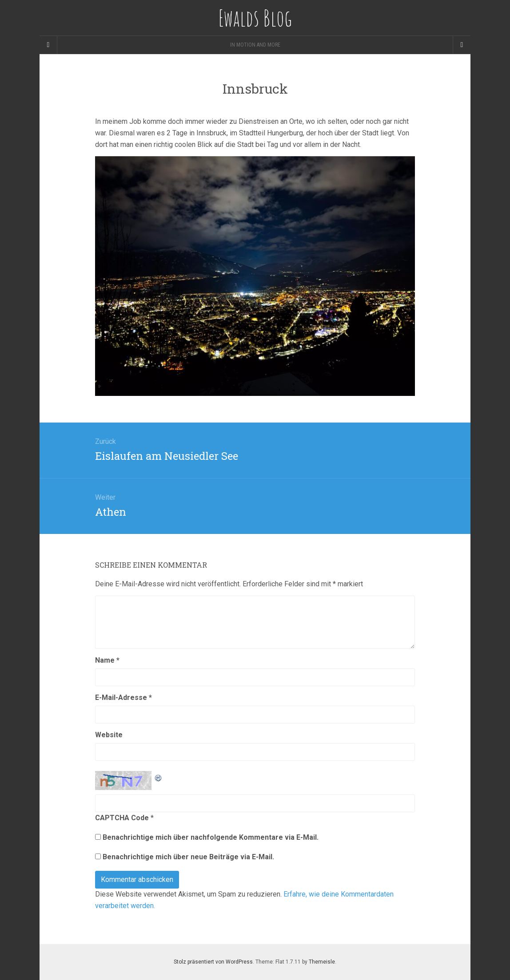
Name (107, 660)
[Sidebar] (48, 45)
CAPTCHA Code (122, 818)
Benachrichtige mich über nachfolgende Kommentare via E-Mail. (211, 837)
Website (109, 735)
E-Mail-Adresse (124, 697)
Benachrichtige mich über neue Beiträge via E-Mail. (188, 857)
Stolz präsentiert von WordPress (213, 962)
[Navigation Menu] (462, 45)
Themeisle (322, 962)
